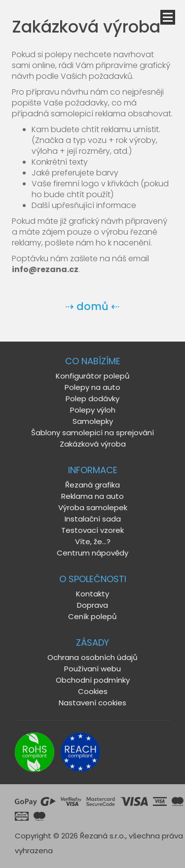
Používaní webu (92, 669)
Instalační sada (93, 519)
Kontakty (92, 594)
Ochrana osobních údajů (92, 657)
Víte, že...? (93, 541)
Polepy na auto (92, 387)
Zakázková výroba (93, 444)
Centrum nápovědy (92, 553)
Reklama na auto (92, 496)
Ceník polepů (92, 616)
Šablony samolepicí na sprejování (92, 433)
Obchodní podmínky (93, 680)
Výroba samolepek (93, 507)
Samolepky (93, 421)
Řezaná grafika (92, 485)
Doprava (92, 605)
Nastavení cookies (92, 703)
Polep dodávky (92, 399)
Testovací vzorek (92, 530)
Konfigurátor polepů (93, 376)
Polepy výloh (93, 410)
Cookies (93, 691)
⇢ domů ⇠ (92, 306)
